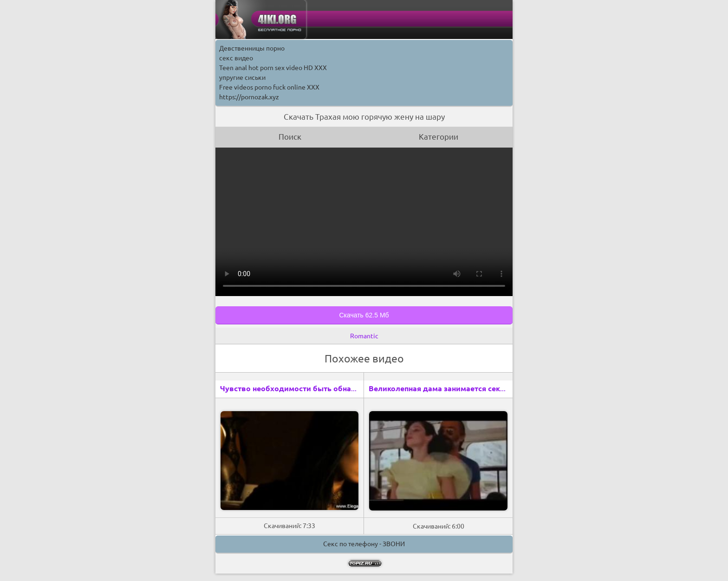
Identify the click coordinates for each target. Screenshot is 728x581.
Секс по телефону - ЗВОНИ (364, 544)
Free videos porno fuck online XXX (269, 87)
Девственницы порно (252, 48)
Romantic (364, 336)
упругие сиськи (242, 77)
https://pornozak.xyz (249, 97)
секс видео (236, 58)
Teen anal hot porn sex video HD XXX (273, 68)
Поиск (290, 137)
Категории (439, 137)
